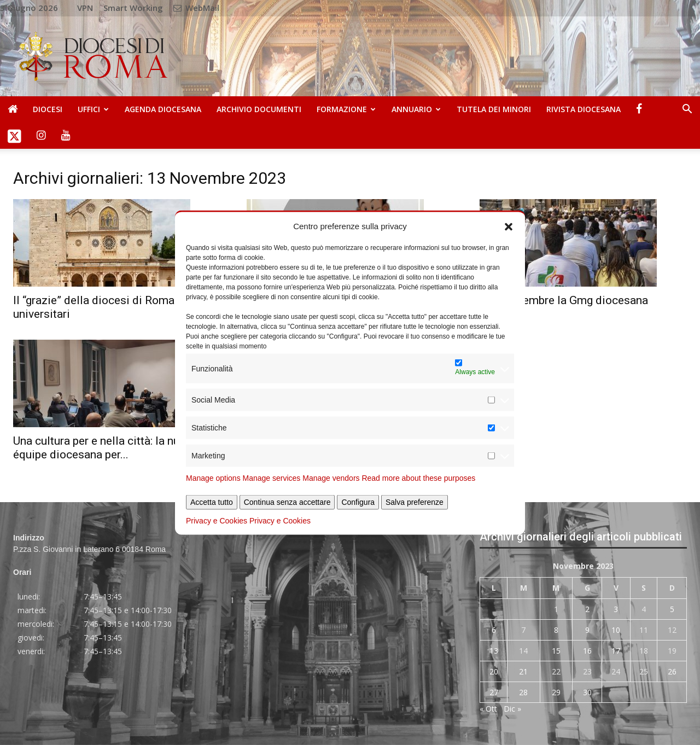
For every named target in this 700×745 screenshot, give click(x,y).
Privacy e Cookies (217, 521)
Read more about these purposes (418, 478)
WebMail (196, 8)
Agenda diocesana (163, 109)
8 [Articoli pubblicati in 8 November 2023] (556, 630)
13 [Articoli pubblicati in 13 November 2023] (494, 651)
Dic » (512, 709)
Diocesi (48, 109)
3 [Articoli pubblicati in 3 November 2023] (616, 609)
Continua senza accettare (287, 502)
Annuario (416, 109)
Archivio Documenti (259, 109)
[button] (509, 226)
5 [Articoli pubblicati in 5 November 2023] (672, 609)
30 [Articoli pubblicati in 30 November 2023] (587, 692)
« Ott (488, 709)
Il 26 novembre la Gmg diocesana (564, 300)
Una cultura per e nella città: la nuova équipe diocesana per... (105, 448)
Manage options (213, 478)
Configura (358, 502)
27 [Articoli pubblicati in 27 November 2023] (494, 692)
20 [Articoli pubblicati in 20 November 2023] (494, 671)
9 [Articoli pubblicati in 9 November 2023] (587, 630)
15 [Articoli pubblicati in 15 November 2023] (556, 651)
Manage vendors (331, 478)
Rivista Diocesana (584, 109)
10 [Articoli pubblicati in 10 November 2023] (616, 630)
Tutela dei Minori (494, 109)
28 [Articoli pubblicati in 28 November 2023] (523, 692)
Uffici (93, 109)
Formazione (346, 109)
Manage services (272, 478)
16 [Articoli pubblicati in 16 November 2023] (587, 651)
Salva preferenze (415, 502)
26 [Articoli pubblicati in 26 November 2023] (672, 671)
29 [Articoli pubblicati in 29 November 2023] (556, 692)
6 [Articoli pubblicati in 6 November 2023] (494, 630)
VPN (85, 8)
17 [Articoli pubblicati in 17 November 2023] (616, 651)
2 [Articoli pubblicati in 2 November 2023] (587, 609)
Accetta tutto (212, 502)
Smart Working (133, 8)
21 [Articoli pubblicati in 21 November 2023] (523, 671)
